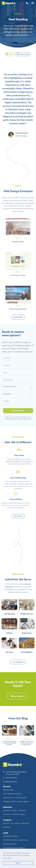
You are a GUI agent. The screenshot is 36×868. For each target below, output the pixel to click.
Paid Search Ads (8, 798)
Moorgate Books (18, 238)
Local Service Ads (21, 798)
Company (7, 820)
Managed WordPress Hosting (13, 801)
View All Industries (18, 662)
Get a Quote (18, 703)
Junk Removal (8, 617)
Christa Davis (22, 140)
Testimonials (25, 823)
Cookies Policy (23, 840)
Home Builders (27, 660)
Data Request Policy (10, 844)
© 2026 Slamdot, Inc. (10, 782)
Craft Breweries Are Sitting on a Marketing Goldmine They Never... (9, 750)
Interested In (11, 392)
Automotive (22, 810)
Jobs (12, 823)
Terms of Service (22, 409)
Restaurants (9, 746)
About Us (6, 823)
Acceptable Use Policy (10, 836)
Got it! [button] (18, 863)
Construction (15, 814)
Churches (6, 814)
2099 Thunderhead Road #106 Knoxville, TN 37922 (15, 773)
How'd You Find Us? (12, 387)
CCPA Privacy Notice (10, 840)
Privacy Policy (14, 409)
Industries (7, 807)
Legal (6, 833)
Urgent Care (28, 639)
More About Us (18, 516)
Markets (17, 823)
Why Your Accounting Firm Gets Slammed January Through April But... (27, 750)
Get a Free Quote (18, 404)
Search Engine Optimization (12, 794)
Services (7, 786)
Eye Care (8, 660)
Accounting (27, 746)
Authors (18, 14)
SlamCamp (7, 827)
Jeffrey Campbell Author (18, 306)
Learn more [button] (7, 858)
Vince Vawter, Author (18, 272)
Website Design (23, 54)
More (26, 801)
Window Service (27, 617)
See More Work (18, 317)
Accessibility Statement (11, 848)
